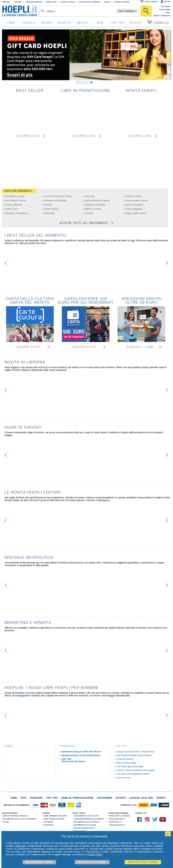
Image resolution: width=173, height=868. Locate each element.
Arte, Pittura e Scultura (16, 201)
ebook (82, 23)
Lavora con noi (124, 778)
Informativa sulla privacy (87, 822)
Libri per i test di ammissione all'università (136, 770)
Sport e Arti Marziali (134, 205)
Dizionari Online (34, 2)
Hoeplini (20, 693)
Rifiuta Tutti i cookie (92, 862)
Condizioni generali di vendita (89, 819)
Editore (18, 2)
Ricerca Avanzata (162, 16)
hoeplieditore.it (117, 819)
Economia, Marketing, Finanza (58, 196)
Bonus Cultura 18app (126, 763)
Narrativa (89, 213)
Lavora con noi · (142, 798)
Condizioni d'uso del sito (86, 816)
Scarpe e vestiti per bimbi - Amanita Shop (135, 752)
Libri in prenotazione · (78, 798)
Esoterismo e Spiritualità (55, 201)
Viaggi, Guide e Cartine (136, 213)
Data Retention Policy (84, 828)
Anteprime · (106, 798)
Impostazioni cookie (39, 862)
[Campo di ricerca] (81, 11)
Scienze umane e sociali (136, 201)
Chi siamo (166, 6)
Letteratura (90, 196)
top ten (118, 23)
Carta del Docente (125, 759)
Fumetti (65, 23)
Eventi (107, 2)
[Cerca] (146, 11)
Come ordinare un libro (55, 816)
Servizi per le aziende (90, 2)
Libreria (6, 2)
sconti (136, 23)
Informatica (49, 213)
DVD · (24, 798)
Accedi (167, 2)
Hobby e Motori (51, 209)
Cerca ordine (151, 2)
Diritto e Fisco (12, 209)
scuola (29, 23)
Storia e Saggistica (134, 209)
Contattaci (48, 825)
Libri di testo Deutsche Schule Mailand (134, 755)
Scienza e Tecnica (134, 196)
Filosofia (48, 205)
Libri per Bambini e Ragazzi (97, 201)
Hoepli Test (52, 2)
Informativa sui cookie (85, 825)
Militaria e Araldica (93, 209)
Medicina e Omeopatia (95, 205)
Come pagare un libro (54, 819)
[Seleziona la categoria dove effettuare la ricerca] (127, 11)
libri (11, 23)
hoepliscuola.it (117, 825)
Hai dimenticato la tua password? (19, 819)
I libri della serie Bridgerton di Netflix (133, 774)
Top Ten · (53, 798)
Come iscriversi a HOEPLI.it (16, 816)
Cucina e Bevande (14, 205)
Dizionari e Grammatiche (17, 213)
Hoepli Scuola (68, 2)
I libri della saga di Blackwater (130, 767)
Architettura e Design (15, 196)
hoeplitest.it (115, 822)
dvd (100, 23)
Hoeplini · (37, 798)
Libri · (15, 798)
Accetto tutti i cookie (143, 862)
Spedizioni (48, 822)
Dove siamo (165, 9)
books (47, 23)
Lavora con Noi (122, 2)
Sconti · (122, 798)
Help (168, 13)
